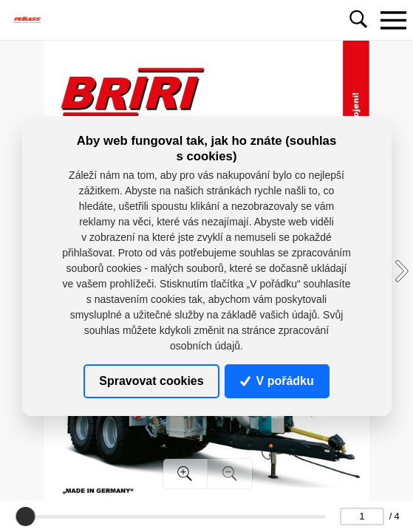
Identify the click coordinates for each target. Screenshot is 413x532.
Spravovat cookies (151, 381)
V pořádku (277, 381)
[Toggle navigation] (393, 20)
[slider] (26, 516)
